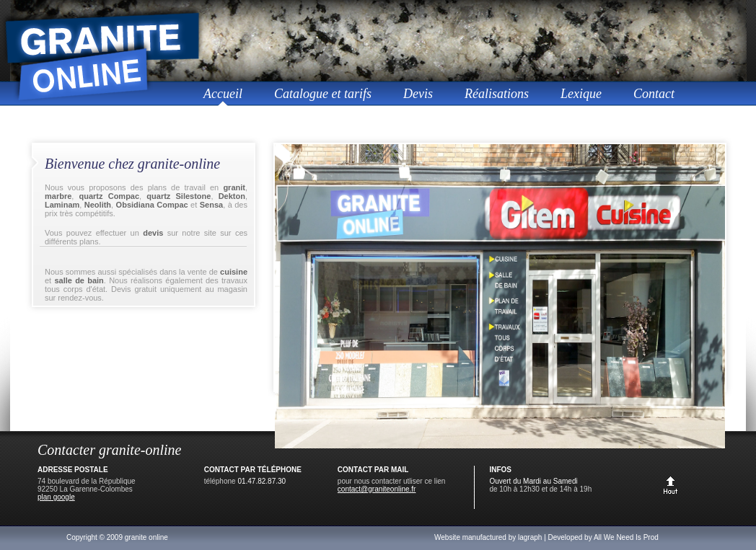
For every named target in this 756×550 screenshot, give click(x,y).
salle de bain (79, 280)
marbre (58, 196)
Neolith (98, 205)
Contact (654, 94)
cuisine (234, 272)
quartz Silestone (179, 196)
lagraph (530, 537)
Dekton (232, 196)
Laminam (62, 205)
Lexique (581, 94)
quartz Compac (110, 196)
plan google (56, 497)
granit (234, 187)
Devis (418, 94)
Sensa (211, 205)
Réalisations (497, 94)
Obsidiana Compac (152, 205)
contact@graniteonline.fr (377, 489)
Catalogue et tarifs (323, 94)
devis (153, 233)
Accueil (223, 94)
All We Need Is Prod (626, 537)
